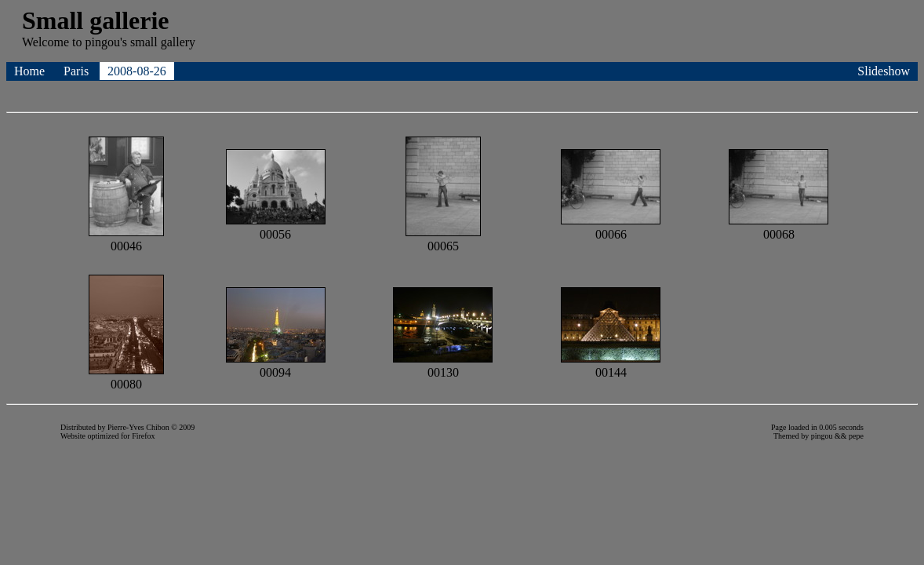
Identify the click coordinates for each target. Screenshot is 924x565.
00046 (126, 239)
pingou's (106, 42)
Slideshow (884, 71)
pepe (856, 436)
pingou (822, 436)
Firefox (143, 436)
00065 (443, 239)
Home (31, 71)
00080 (126, 377)
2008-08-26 (137, 71)
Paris (78, 71)
